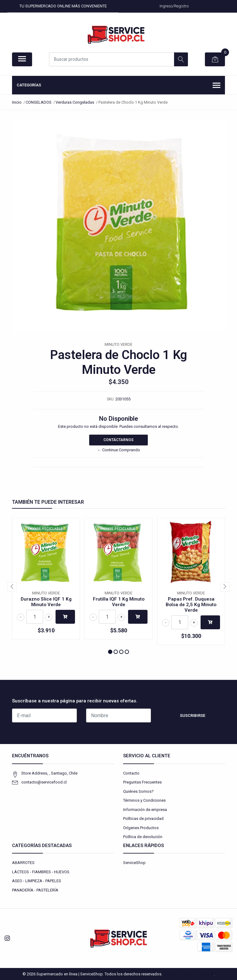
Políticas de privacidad (143, 819)
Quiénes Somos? (138, 791)
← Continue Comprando (119, 450)
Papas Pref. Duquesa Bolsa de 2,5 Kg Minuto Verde (191, 605)
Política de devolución (143, 837)
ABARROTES (23, 863)
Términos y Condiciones (144, 800)
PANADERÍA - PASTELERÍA (35, 890)
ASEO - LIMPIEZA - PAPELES (37, 881)
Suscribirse (193, 715)
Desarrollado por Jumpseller (189, 974)
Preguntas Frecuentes (142, 782)
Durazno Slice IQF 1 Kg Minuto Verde (46, 602)
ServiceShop (134, 863)
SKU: (111, 399)
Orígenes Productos (141, 828)
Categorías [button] (118, 86)
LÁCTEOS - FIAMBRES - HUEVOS (41, 872)
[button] (110, 652)
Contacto (131, 773)
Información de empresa (145, 810)
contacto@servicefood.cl (44, 782)
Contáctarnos (118, 440)
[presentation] (12, 587)
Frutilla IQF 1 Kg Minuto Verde (119, 602)
